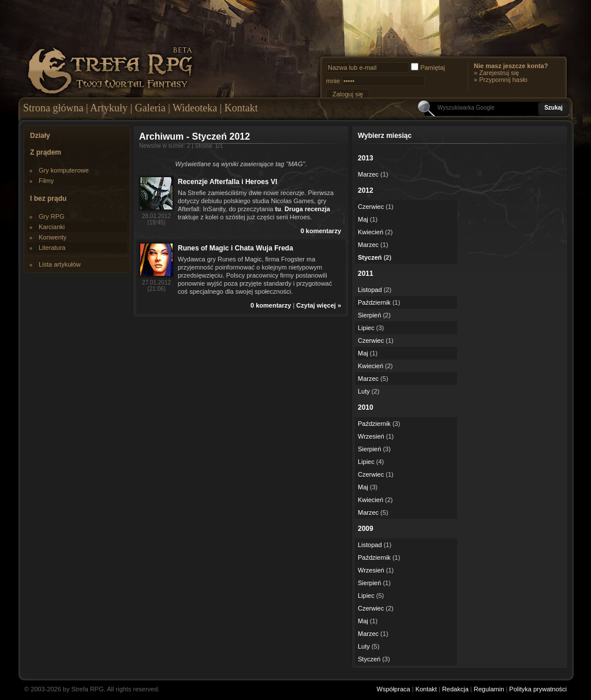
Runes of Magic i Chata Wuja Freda (235, 248)
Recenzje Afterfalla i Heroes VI (227, 182)
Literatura (52, 248)
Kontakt (241, 108)
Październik (374, 302)
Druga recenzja (307, 209)
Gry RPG (52, 216)
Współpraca (394, 689)
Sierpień (369, 315)
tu (278, 209)
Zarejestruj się (499, 73)
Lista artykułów (60, 264)
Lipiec (366, 328)
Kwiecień (371, 232)
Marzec (368, 174)
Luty (364, 391)
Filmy (46, 181)
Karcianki (52, 227)
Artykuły (109, 108)
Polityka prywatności (538, 689)
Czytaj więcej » (319, 305)
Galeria (150, 108)
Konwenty (53, 237)
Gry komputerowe (64, 170)
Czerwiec (371, 207)
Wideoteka (195, 108)
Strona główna (53, 108)
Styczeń (370, 257)
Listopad (370, 290)
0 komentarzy (321, 231)
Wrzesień (371, 436)
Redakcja (455, 689)
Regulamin (489, 689)
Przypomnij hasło (503, 80)
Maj (363, 219)
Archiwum (161, 136)
